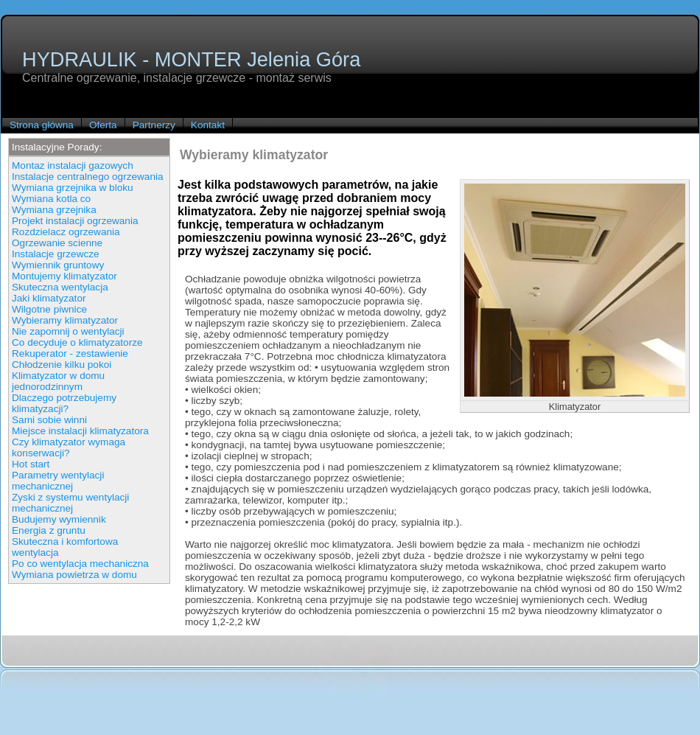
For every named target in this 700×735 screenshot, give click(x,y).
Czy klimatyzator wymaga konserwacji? (69, 447)
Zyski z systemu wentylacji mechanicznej (70, 503)
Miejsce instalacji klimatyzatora (80, 431)
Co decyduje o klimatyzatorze (77, 342)
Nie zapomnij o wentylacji (68, 331)
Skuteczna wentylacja (60, 287)
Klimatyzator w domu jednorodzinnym (58, 381)
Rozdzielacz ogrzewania (66, 232)
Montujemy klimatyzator (64, 276)
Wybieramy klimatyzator (65, 320)
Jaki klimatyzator (49, 298)
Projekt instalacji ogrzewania (75, 221)
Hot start (31, 464)
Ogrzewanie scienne (57, 243)
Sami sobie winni (49, 420)
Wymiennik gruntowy (58, 265)
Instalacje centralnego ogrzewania (88, 177)
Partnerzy (154, 125)
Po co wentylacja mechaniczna (80, 564)
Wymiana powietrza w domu (74, 575)
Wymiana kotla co (51, 199)
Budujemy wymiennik (59, 519)
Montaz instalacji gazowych (73, 166)
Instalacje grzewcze (56, 254)
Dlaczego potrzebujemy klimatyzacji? (64, 403)
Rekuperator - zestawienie (70, 353)
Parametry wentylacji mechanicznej (58, 481)
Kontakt (208, 125)
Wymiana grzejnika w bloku (73, 188)
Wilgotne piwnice (49, 309)
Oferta (103, 125)
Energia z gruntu (49, 530)
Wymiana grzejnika (54, 210)
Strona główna (42, 125)
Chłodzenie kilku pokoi (62, 365)
